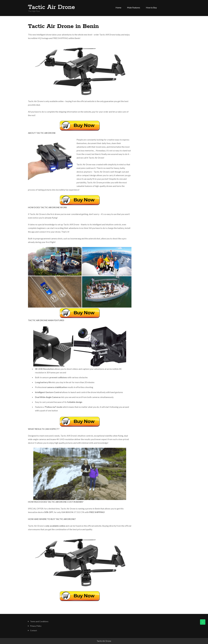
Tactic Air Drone (51, 7)
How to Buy (151, 7)
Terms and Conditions (39, 621)
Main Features (134, 7)
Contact (34, 630)
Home (118, 7)
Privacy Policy (36, 626)
